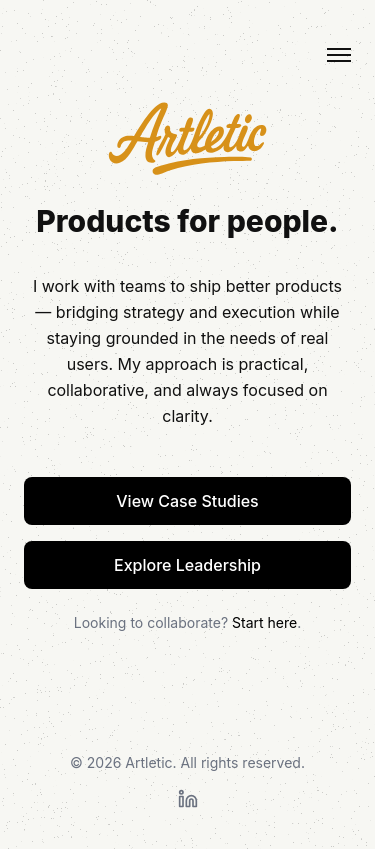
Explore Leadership (187, 565)
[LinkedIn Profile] (188, 799)
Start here (264, 622)
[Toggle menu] (339, 55)
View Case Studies (187, 501)
